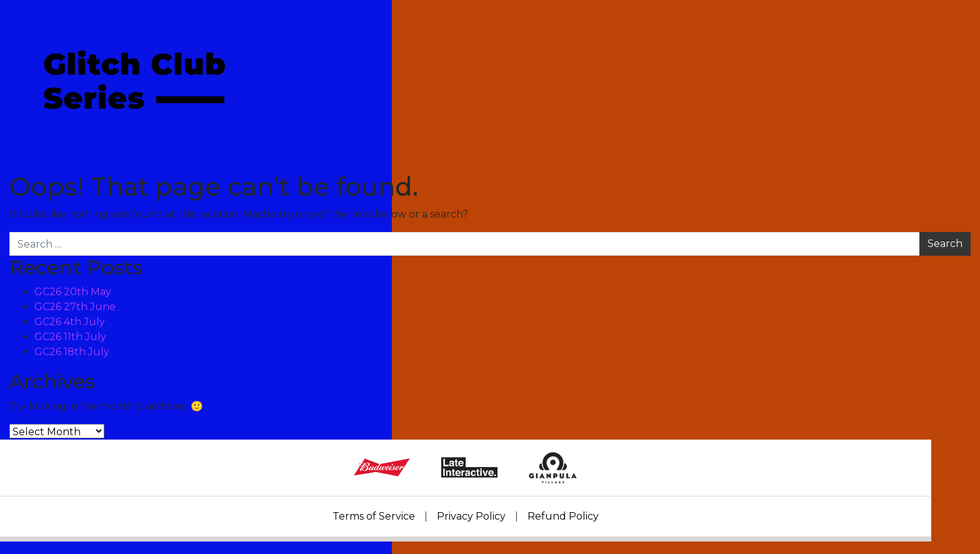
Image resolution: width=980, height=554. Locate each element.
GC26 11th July (70, 337)
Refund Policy (563, 516)
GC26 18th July (72, 352)
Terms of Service (374, 516)
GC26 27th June (75, 307)
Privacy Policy (471, 516)
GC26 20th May (73, 292)
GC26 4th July (70, 322)
